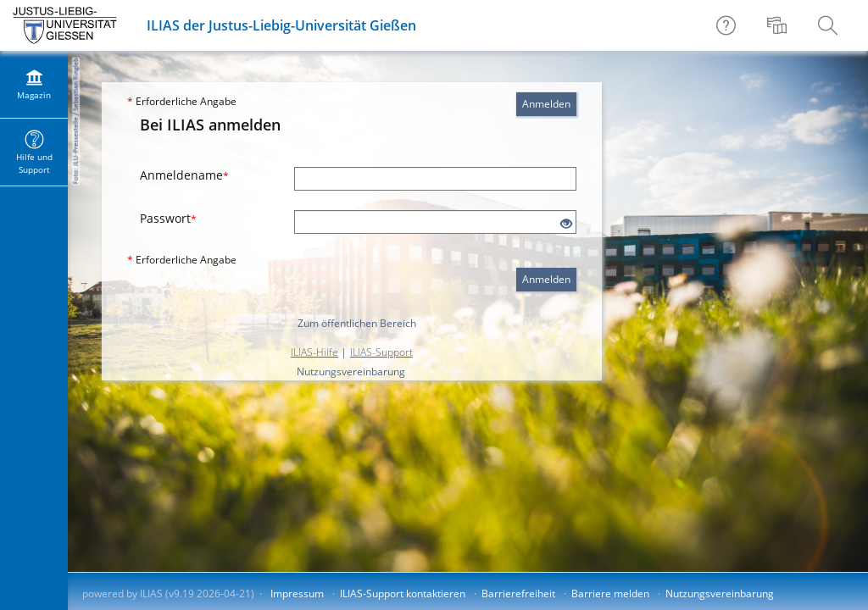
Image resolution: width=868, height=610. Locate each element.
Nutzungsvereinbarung (351, 372)
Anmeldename (184, 175)
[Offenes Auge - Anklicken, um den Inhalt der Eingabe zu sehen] (566, 224)
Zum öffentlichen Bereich (357, 323)
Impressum (297, 593)
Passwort (168, 218)
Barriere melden (610, 593)
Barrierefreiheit (518, 593)
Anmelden (546, 104)
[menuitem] (779, 25)
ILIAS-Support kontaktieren (403, 593)
